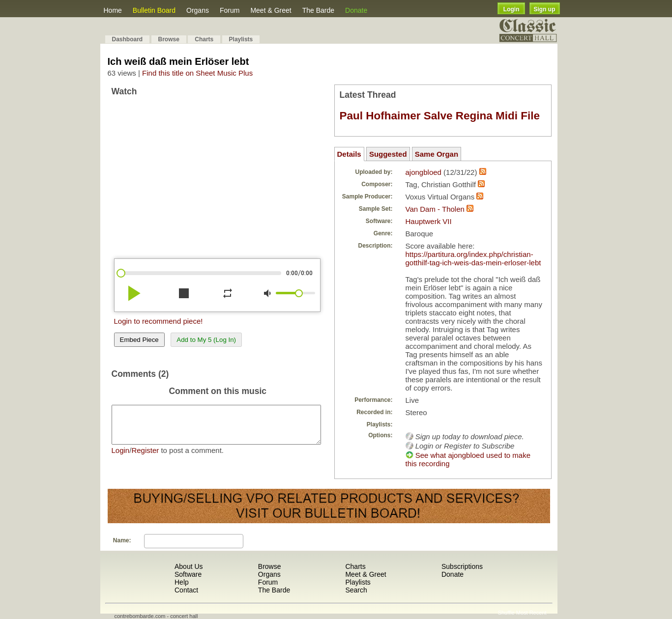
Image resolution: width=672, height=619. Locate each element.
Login (511, 9)
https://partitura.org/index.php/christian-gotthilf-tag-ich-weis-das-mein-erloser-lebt (473, 258)
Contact (186, 590)
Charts (204, 39)
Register (145, 458)
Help (182, 582)
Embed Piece (139, 340)
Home (113, 10)
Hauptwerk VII (429, 221)
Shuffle (506, 613)
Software (188, 574)
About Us (189, 566)
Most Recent (531, 613)
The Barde (318, 10)
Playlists (241, 39)
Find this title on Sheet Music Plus (197, 73)
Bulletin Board (154, 10)
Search (356, 590)
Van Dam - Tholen (435, 209)
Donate (356, 10)
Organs (198, 10)
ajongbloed (424, 172)
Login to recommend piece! (159, 321)
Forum (230, 10)
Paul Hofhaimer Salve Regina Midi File (440, 116)
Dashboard (128, 39)
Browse (169, 39)
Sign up (545, 9)
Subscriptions (462, 566)
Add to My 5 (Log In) (206, 340)
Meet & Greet (271, 10)
